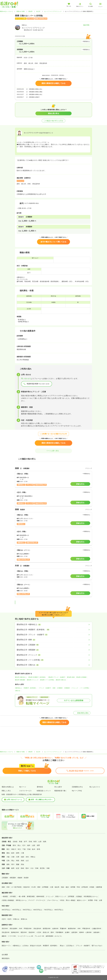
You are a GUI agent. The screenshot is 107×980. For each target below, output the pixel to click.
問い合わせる (26, 379)
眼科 (52, 932)
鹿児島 (42, 868)
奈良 (27, 857)
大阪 (8, 857)
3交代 (9, 919)
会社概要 (5, 955)
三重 (23, 853)
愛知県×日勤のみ (61, 680)
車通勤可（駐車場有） (30, 688)
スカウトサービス (25, 791)
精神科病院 (40, 896)
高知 (23, 864)
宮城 (30, 842)
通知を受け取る (54, 113)
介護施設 (79, 896)
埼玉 (19, 849)
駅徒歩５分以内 (36, 946)
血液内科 (55, 928)
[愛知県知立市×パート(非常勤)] (53, 660)
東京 (8, 849)
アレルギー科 (39, 936)
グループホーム (53, 900)
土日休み (25, 946)
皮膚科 (67, 932)
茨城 (29, 849)
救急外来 (27, 887)
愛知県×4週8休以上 (21, 677)
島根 (23, 861)
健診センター (82, 900)
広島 (8, 861)
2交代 (4, 919)
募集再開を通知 (82, 713)
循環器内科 (47, 928)
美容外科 (5, 928)
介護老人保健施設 (8, 900)
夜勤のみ (24, 919)
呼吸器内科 (28, 928)
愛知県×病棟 (71, 677)
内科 (21, 928)
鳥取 (18, 861)
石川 (24, 845)
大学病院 (13, 896)
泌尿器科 (74, 932)
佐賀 (17, 868)
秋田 (35, 842)
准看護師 (67, 688)
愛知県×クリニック (33, 680)
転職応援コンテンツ (44, 791)
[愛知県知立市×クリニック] (53, 655)
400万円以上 (17, 910)
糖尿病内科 (72, 928)
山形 (40, 842)
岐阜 (13, 853)
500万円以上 (27, 910)
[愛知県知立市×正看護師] (53, 645)
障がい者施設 (71, 900)
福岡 (13, 868)
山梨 (34, 845)
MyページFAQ (77, 791)
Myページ (23, 787)
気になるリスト (95, 787)
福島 (45, 842)
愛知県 (30, 11)
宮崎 (37, 868)
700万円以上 (48, 910)
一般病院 (5, 896)
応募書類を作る (77, 787)
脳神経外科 (15, 932)
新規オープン (6, 946)
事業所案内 (6, 958)
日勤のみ (18, 691)
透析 (39, 887)
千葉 (24, 849)
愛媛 (18, 864)
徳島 (8, 864)
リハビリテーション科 (25, 936)
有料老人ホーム (21, 900)
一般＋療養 (21, 896)
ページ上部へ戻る (53, 451)
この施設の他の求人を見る (53, 121)
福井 (29, 845)
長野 (38, 845)
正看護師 (60, 688)
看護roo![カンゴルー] (6, 11)
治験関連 (99, 887)
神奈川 (14, 849)
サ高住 (62, 900)
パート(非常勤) (85, 688)
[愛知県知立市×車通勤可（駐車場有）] (53, 630)
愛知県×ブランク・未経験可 (57, 677)
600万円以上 (38, 910)
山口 (27, 861)
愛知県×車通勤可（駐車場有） (38, 677)
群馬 (38, 849)
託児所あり (70, 946)
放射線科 (97, 932)
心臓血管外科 (96, 928)
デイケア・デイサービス (37, 900)
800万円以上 (59, 910)
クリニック (75, 688)
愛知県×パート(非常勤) (47, 680)
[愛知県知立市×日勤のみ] (53, 665)
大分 (32, 868)
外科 (79, 928)
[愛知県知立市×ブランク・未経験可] (53, 635)
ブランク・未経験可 (45, 688)
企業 (101, 900)
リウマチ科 (12, 936)
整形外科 (24, 932)
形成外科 (32, 932)
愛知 (8, 853)
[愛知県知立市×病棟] (53, 640)
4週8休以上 (18, 688)
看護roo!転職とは (8, 787)
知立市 (38, 11)
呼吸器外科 (86, 928)
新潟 (14, 845)
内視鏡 (92, 887)
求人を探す (58, 787)
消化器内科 (37, 928)
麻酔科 (4, 936)
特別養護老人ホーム (91, 896)
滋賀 (23, 857)
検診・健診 (65, 887)
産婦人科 (46, 932)
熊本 (27, 868)
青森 (21, 842)
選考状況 (40, 787)
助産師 (26, 878)
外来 (8, 887)
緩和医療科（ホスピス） (54, 936)
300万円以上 (6, 910)
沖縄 (48, 868)
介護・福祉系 (55, 887)
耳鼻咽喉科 (59, 932)
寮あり (62, 946)
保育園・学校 (75, 887)
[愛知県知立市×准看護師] (53, 650)
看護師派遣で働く (61, 791)
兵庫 (18, 857)
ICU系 (33, 887)
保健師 (20, 878)
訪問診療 (85, 887)
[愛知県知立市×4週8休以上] (53, 625)
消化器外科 (6, 932)
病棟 (54, 688)
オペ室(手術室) (17, 887)
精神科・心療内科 (85, 932)
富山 (19, 845)
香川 (13, 864)
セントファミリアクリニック (53, 11)
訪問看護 (45, 887)
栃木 (34, 849)
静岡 (18, 853)
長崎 (22, 868)
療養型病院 (31, 896)
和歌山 (33, 857)
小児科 (39, 932)
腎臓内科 (63, 928)
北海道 (15, 842)
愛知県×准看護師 (20, 680)
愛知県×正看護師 (81, 677)
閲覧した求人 (6, 791)
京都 (13, 857)
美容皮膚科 (13, 928)
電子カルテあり (97, 946)
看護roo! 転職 (21, 11)
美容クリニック (61, 896)
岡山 (13, 861)
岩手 (25, 842)
